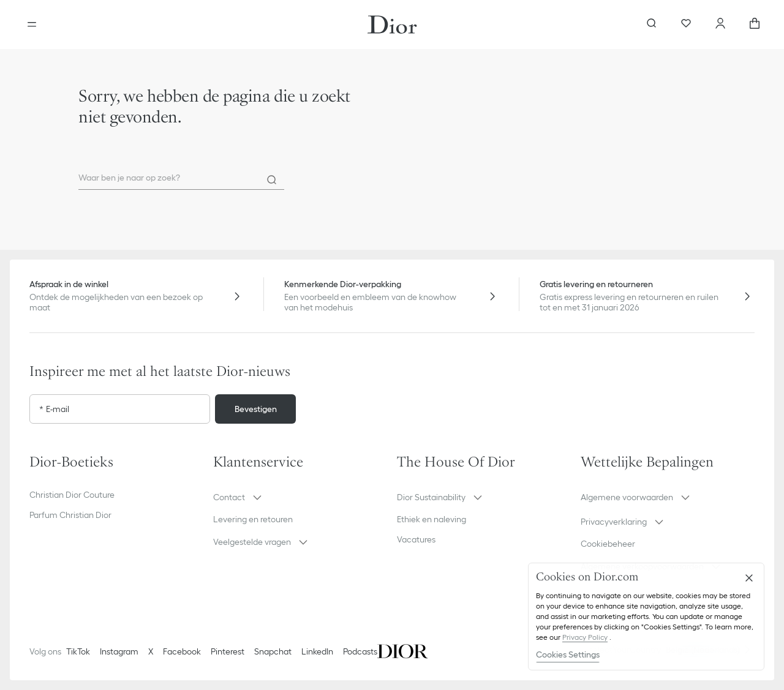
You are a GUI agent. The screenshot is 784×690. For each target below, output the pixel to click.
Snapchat (273, 651)
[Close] (749, 578)
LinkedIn (317, 651)
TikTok (78, 651)
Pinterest (228, 651)
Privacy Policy (585, 637)
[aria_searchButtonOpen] (652, 24)
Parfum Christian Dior (70, 515)
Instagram (119, 651)
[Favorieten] (686, 24)
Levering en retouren (253, 519)
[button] (300, 497)
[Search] (272, 180)
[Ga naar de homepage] (392, 24)
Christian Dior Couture (72, 495)
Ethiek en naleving (432, 519)
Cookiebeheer (608, 544)
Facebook (182, 651)
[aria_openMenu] (32, 24)
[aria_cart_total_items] (755, 24)
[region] (646, 617)
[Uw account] (720, 24)
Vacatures (416, 539)
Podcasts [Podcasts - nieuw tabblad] (360, 651)
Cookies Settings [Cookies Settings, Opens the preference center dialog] (568, 654)
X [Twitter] (151, 651)
